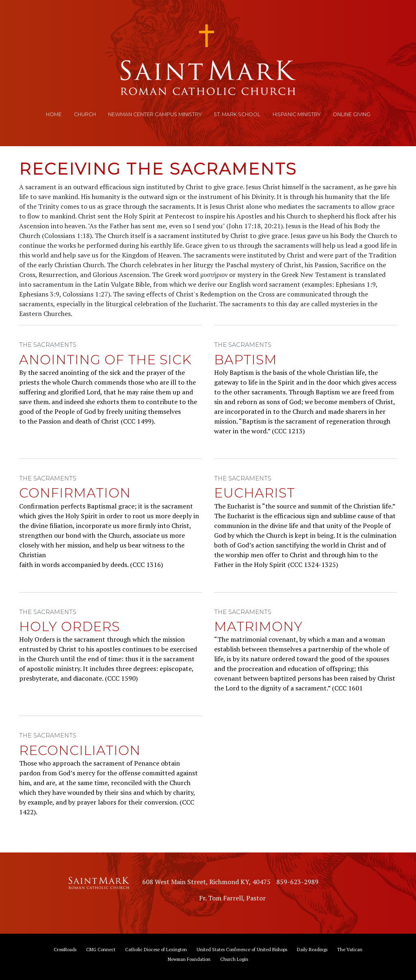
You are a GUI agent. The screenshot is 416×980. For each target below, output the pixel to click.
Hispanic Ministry (297, 114)
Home (54, 114)
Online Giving (352, 114)
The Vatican (350, 949)
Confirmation (75, 493)
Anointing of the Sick (105, 360)
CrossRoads (65, 949)
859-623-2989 (297, 882)
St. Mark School (237, 114)
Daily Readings (312, 949)
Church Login (234, 959)
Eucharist (255, 493)
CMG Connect (101, 949)
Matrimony (258, 626)
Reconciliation (80, 750)
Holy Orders (69, 626)
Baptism (246, 360)
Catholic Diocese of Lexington (156, 949)
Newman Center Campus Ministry (155, 114)
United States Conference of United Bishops (242, 949)
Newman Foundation (189, 959)
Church (85, 114)
